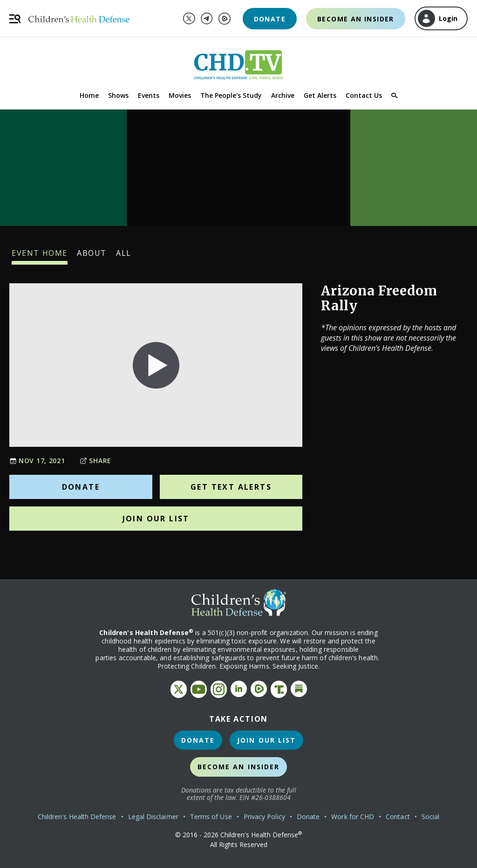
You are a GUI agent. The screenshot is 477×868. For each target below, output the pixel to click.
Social (430, 817)
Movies (180, 95)
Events (149, 95)
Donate (270, 19)
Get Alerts (320, 95)
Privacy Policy (264, 817)
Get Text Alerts (231, 487)
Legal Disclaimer (153, 817)
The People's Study (231, 95)
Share (95, 461)
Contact (398, 817)
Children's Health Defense (77, 817)
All (124, 256)
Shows (118, 95)
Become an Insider (356, 19)
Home (89, 95)
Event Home (40, 256)
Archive (283, 95)
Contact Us (364, 95)
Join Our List (156, 519)
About (92, 256)
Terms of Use (211, 817)
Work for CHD (353, 817)
